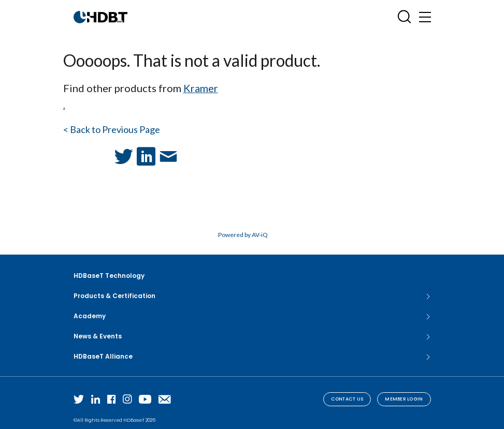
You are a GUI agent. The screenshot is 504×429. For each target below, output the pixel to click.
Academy (252, 316)
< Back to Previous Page (112, 129)
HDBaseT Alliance (252, 357)
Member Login (404, 399)
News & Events (252, 336)
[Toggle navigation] (425, 17)
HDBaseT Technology (109, 276)
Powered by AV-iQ (243, 235)
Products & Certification (252, 296)
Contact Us (347, 399)
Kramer (201, 88)
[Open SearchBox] (404, 17)
